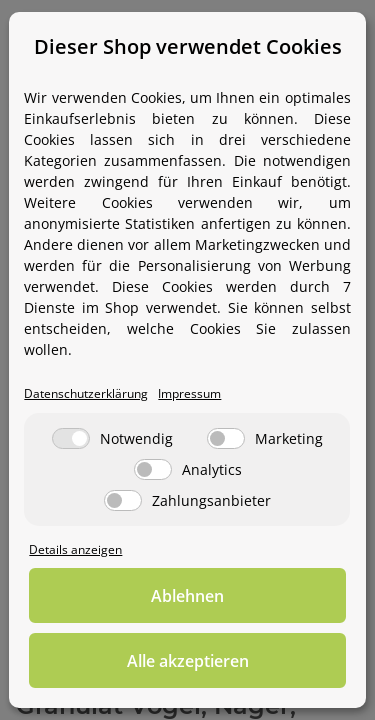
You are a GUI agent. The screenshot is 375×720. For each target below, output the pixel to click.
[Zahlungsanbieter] (123, 500)
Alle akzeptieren (188, 661)
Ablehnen (187, 596)
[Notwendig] (71, 438)
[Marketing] (226, 438)
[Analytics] (153, 469)
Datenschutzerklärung (86, 393)
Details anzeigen (75, 549)
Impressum (189, 393)
